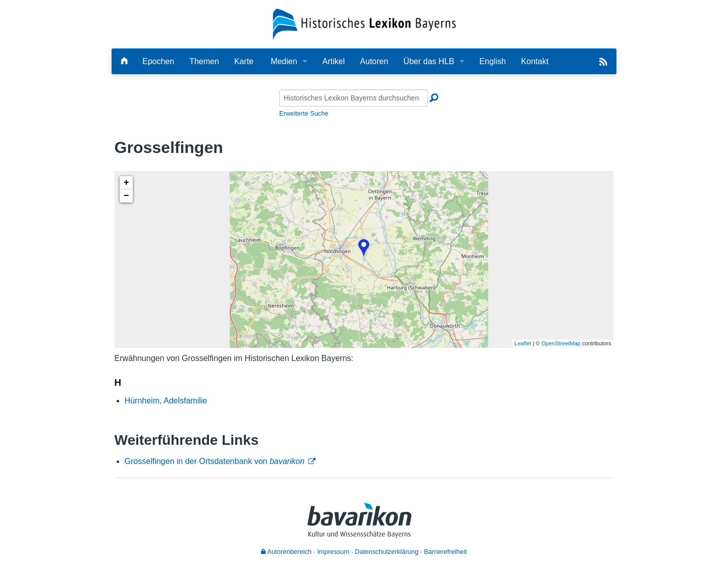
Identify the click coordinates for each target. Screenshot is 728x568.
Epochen (158, 61)
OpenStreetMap (561, 343)
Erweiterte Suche (304, 113)
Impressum (333, 552)
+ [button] (126, 183)
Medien (284, 61)
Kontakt (535, 61)
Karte (244, 61)
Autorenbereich (286, 552)
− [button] (126, 196)
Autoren (374, 61)
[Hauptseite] (124, 61)
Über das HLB (429, 61)
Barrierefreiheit (446, 552)
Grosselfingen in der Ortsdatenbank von (215, 461)
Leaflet (523, 343)
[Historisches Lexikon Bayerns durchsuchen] (353, 98)
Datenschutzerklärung (387, 552)
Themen (204, 61)
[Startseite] (364, 23)
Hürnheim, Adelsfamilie (166, 401)
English (493, 61)
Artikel (334, 61)
